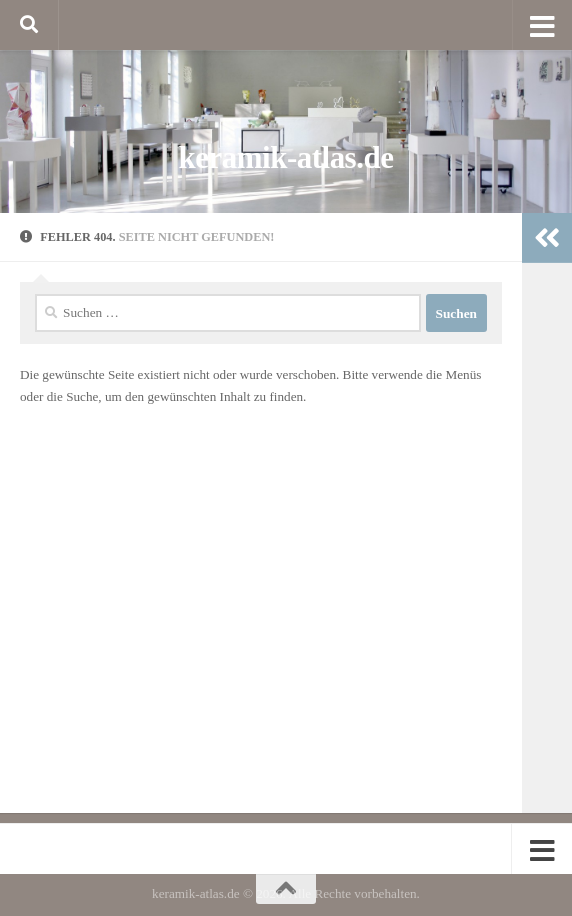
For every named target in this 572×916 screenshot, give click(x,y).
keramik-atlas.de (286, 157)
